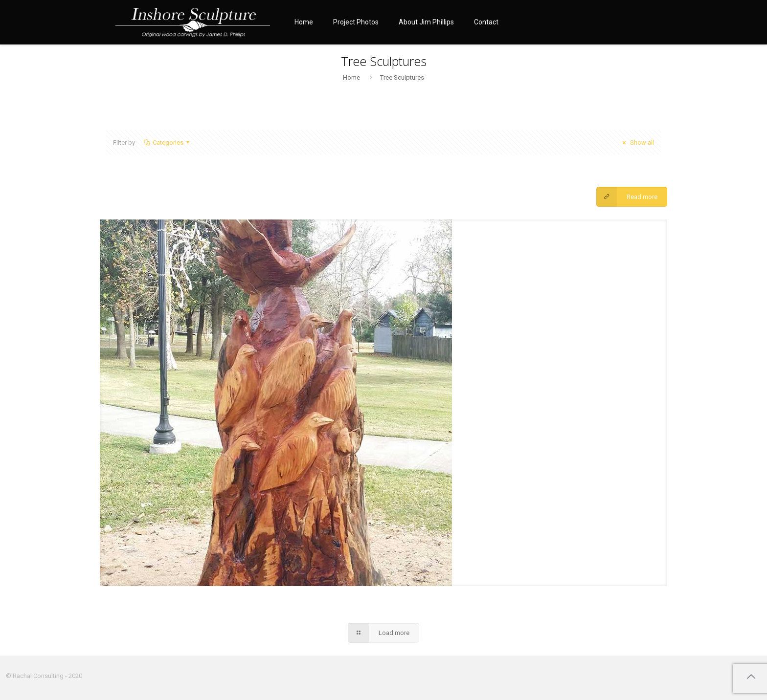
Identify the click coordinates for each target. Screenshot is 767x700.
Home (351, 77)
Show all (637, 142)
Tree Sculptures (402, 77)
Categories (167, 142)
